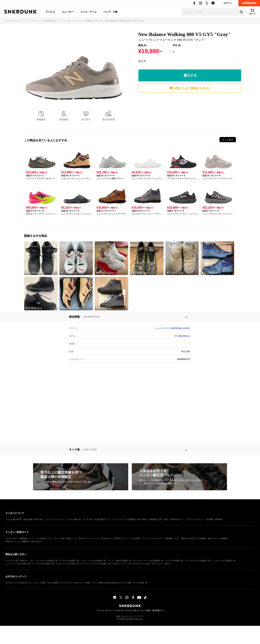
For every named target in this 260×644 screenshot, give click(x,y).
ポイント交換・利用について (66, 538)
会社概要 (210, 519)
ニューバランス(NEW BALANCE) (172, 328)
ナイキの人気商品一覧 (174, 561)
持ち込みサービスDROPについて (114, 538)
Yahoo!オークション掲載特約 (17, 541)
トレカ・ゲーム (88, 12)
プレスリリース (119, 519)
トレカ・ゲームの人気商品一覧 (93, 561)
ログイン (228, 3)
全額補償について (172, 538)
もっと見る (228, 140)
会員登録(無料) (249, 3)
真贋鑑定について (27, 538)
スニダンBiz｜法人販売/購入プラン (97, 519)
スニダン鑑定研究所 (13, 519)
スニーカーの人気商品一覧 (47, 561)
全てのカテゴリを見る (141, 564)
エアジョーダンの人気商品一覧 (198, 561)
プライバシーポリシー (195, 519)
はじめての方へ (12, 538)
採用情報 (219, 519)
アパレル (50, 12)
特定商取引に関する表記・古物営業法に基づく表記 (148, 519)
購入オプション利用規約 (218, 538)
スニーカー (68, 12)
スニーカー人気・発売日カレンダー (20, 561)
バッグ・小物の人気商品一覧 (119, 561)
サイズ (142, 61)
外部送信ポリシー (177, 519)
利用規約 (203, 538)
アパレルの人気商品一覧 (69, 561)
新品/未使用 (109, 119)
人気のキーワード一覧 (122, 564)
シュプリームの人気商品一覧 (224, 561)
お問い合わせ (36, 541)
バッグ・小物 (110, 12)
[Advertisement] (190, 111)
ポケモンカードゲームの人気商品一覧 (148, 561)
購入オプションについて (89, 538)
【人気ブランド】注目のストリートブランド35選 (25, 583)
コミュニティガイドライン (152, 538)
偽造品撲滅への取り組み (33, 519)
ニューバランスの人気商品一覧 (18, 564)
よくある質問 (134, 538)
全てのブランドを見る (161, 564)
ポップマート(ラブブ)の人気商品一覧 (96, 564)
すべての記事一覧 (140, 583)
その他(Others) (182, 336)
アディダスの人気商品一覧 (43, 564)
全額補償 (64, 119)
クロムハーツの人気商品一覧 (67, 564)
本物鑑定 (41, 119)
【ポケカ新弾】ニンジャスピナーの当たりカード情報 (68, 583)
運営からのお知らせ (189, 538)
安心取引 (86, 119)
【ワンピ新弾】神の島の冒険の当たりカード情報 (112, 583)
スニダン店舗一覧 (74, 519)
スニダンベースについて (55, 519)
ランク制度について (44, 538)
